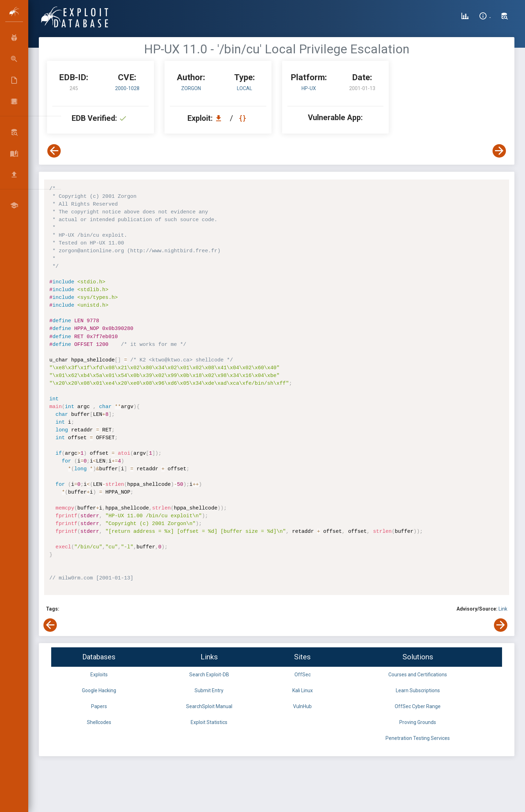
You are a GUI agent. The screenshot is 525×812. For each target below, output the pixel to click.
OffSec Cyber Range (418, 706)
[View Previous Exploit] (54, 151)
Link (503, 609)
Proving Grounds (418, 722)
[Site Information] (485, 17)
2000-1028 (127, 88)
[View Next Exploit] (499, 151)
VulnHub (302, 706)
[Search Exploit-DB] (505, 17)
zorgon (191, 88)
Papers (99, 706)
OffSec (303, 675)
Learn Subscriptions (418, 690)
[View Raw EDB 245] (243, 118)
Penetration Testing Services (418, 738)
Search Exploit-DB (209, 675)
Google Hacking (99, 690)
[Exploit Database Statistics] (465, 17)
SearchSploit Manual (209, 706)
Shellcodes (99, 722)
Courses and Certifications (418, 675)
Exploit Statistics (209, 722)
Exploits (99, 675)
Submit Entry (209, 690)
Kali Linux (303, 690)
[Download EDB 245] (220, 118)
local (244, 88)
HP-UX (309, 88)
